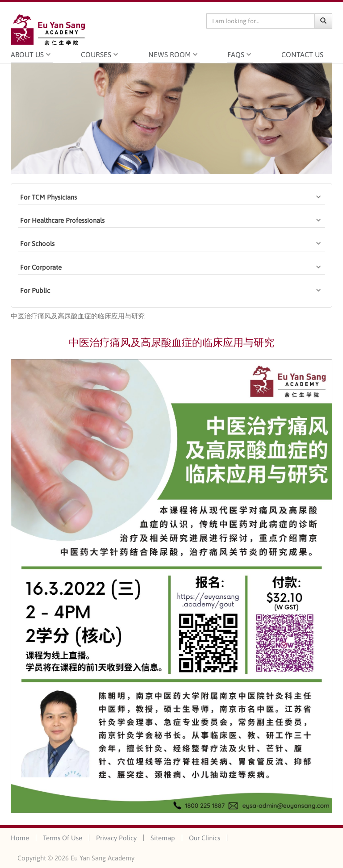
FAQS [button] (236, 54)
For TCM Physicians (48, 197)
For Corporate (41, 267)
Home (20, 838)
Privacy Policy (116, 838)
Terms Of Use (63, 838)
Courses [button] (96, 54)
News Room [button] (169, 54)
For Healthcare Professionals (62, 220)
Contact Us (307, 54)
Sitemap (163, 838)
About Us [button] (27, 54)
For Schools (37, 244)
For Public (35, 290)
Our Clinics (205, 838)
